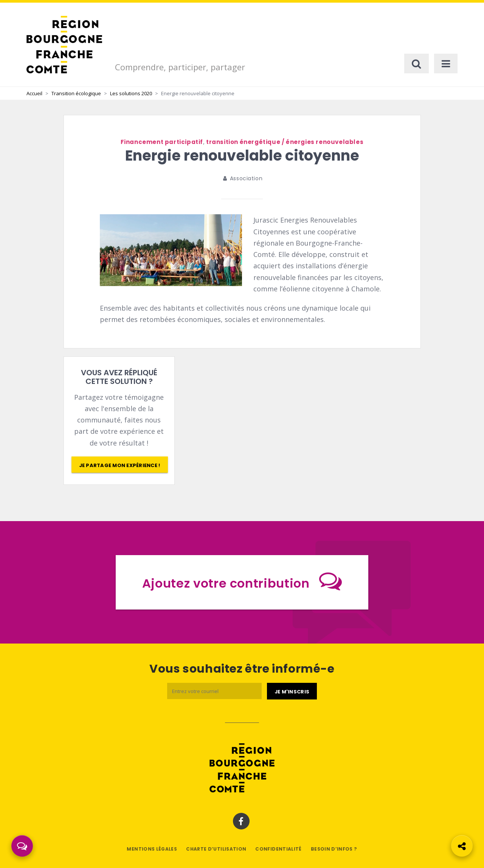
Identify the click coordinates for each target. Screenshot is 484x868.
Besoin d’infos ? (334, 849)
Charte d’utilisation (216, 849)
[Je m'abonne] (292, 691)
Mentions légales (152, 849)
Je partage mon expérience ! (120, 465)
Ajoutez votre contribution (242, 581)
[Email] (214, 691)
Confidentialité (278, 849)
